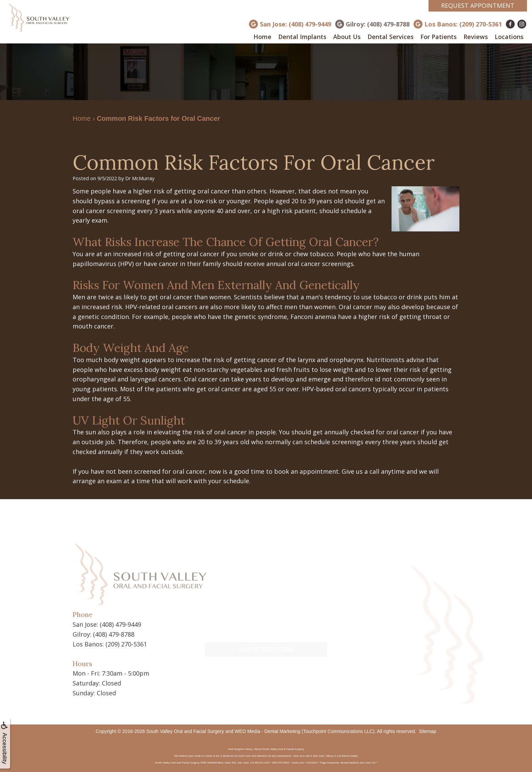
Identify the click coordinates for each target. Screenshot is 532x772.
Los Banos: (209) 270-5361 (463, 24)
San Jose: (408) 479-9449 (296, 24)
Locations (509, 37)
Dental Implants (302, 37)
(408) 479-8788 (114, 634)
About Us (347, 37)
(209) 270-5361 (126, 644)
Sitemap (428, 731)
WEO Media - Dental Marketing (267, 731)
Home (262, 37)
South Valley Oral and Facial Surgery (185, 731)
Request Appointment (478, 5)
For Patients (439, 37)
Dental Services (391, 37)
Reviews (476, 37)
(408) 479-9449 (120, 624)
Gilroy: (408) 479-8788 (378, 24)
